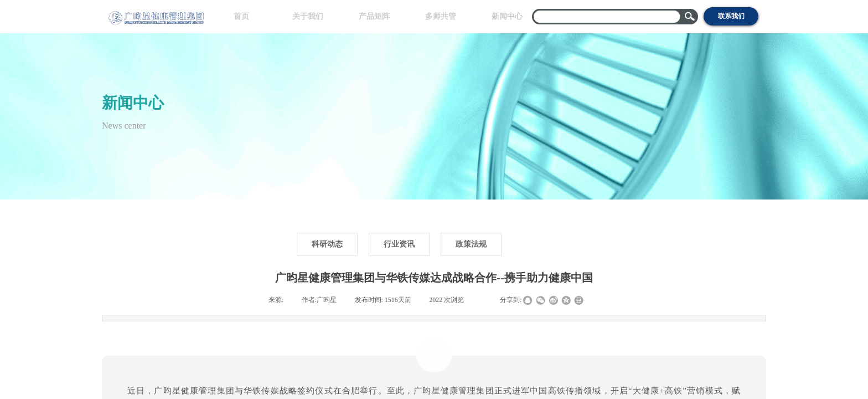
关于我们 (308, 16)
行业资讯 (399, 244)
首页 (241, 16)
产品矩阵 (374, 16)
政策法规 (471, 244)
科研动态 (327, 244)
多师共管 (441, 16)
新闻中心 (507, 16)
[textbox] (608, 17)
